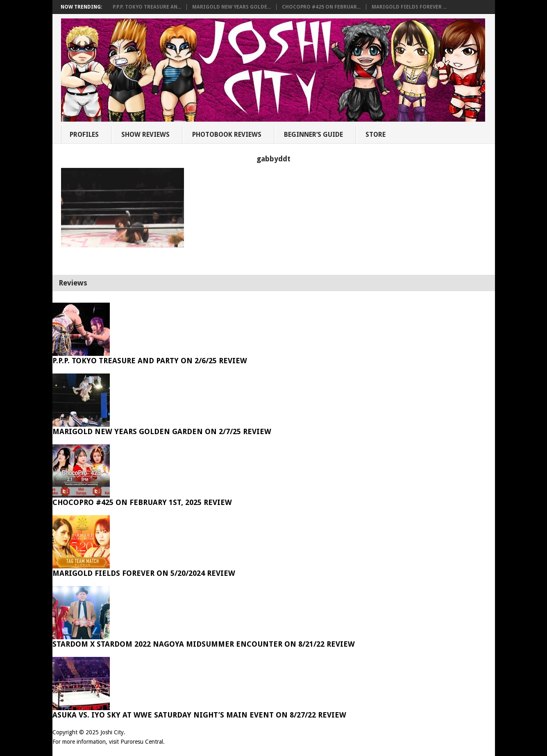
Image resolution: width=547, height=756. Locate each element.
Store (376, 135)
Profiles (84, 135)
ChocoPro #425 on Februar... (321, 7)
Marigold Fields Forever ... (409, 7)
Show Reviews (145, 135)
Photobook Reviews (227, 135)
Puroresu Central (142, 742)
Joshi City (112, 732)
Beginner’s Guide (313, 135)
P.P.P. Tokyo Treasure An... (147, 7)
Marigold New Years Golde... (232, 7)
